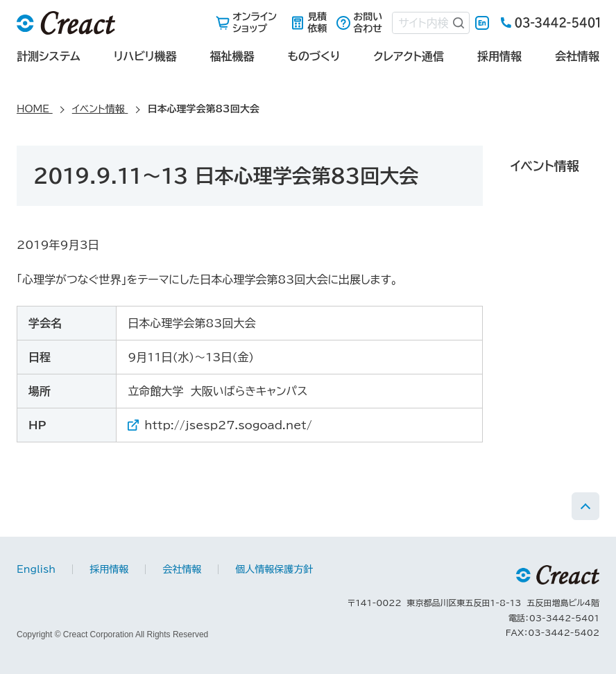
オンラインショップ (255, 23)
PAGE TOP (585, 506)
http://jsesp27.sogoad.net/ (228, 425)
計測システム (49, 56)
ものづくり (314, 56)
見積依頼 (317, 23)
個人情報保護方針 (274, 569)
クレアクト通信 (409, 56)
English (482, 23)
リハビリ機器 (145, 56)
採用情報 (499, 56)
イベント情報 (545, 166)
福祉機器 (232, 56)
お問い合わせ (368, 23)
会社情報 (577, 56)
